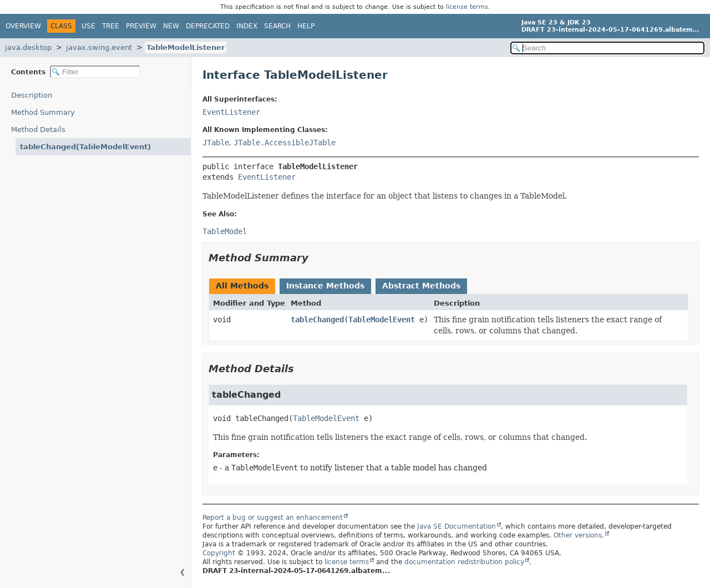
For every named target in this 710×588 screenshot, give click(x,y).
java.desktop (28, 47)
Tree (111, 26)
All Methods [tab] (242, 286)
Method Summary (43, 112)
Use (88, 26)
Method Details (38, 130)
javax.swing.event (99, 47)
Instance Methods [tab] (325, 286)
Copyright (219, 553)
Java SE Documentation (457, 526)
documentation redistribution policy (464, 562)
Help (306, 26)
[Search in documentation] (607, 48)
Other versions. (579, 535)
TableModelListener (186, 47)
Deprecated (208, 26)
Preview (141, 26)
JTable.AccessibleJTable (285, 143)
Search (277, 26)
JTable (216, 143)
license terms (467, 7)
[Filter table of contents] (95, 72)
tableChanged (317, 320)
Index (247, 26)
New (171, 26)
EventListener (231, 112)
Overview (23, 26)
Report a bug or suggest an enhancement (273, 518)
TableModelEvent (382, 320)
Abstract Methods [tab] (421, 286)
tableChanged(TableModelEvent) (85, 147)
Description (32, 95)
